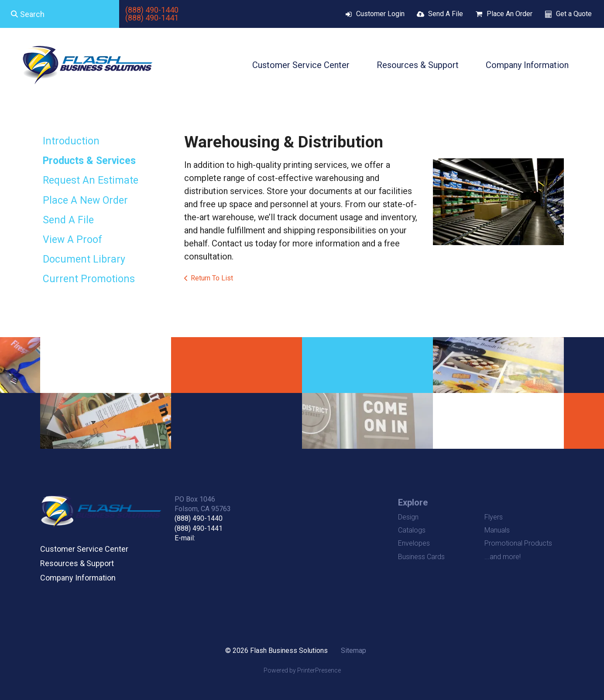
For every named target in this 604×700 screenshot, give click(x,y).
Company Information (527, 65)
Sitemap (353, 650)
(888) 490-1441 (152, 18)
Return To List (212, 278)
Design (408, 517)
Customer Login (380, 14)
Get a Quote (574, 14)
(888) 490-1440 (152, 10)
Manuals (497, 530)
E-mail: (185, 538)
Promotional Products (518, 543)
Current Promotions (89, 279)
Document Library (84, 259)
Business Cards (421, 557)
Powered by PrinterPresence (302, 670)
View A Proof (72, 240)
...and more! (503, 557)
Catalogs (412, 530)
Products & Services (89, 161)
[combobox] (60, 14)
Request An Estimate (91, 180)
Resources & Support (418, 65)
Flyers (494, 517)
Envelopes (414, 543)
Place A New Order (85, 200)
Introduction (71, 141)
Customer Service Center (301, 65)
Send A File (446, 14)
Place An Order (510, 14)
